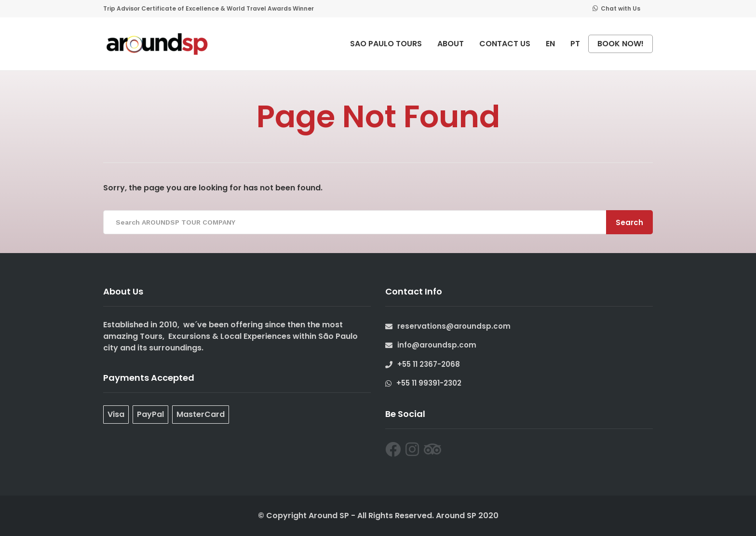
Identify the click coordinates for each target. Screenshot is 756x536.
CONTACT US (505, 44)
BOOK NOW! (621, 44)
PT (575, 44)
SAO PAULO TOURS (386, 44)
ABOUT (451, 44)
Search (629, 222)
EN (550, 44)
